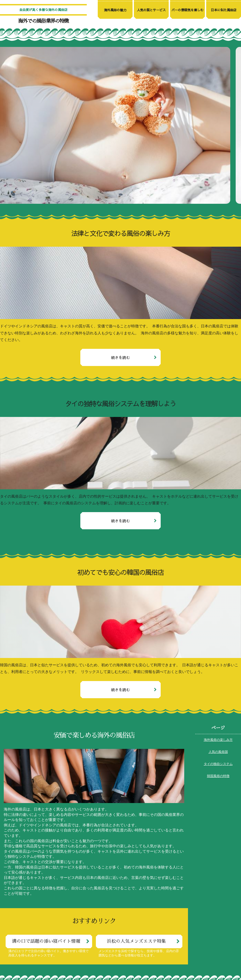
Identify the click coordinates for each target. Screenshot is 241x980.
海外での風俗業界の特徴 (43, 21)
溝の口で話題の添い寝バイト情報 (46, 941)
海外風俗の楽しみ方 (218, 740)
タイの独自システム (218, 764)
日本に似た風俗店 (224, 10)
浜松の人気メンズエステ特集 (136, 941)
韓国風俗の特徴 (218, 776)
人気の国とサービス (151, 10)
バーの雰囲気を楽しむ (187, 10)
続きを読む (120, 357)
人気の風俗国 (218, 752)
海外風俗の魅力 (115, 10)
